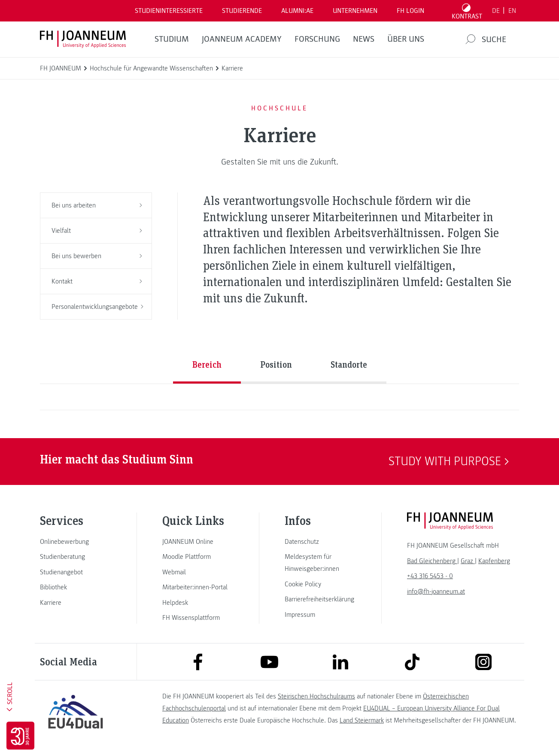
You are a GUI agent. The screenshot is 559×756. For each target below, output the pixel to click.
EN (512, 11)
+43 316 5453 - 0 (430, 576)
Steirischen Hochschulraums (316, 696)
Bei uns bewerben (97, 256)
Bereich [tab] (207, 364)
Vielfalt (97, 231)
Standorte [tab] (349, 364)
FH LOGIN (410, 11)
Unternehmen (355, 11)
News (364, 39)
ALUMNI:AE (297, 11)
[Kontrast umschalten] (467, 11)
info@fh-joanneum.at (436, 591)
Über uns (406, 39)
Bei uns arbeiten (97, 205)
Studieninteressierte (169, 11)
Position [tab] (276, 364)
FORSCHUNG (317, 39)
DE (496, 11)
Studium (172, 39)
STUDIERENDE (242, 11)
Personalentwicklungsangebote (97, 307)
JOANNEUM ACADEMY (242, 39)
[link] (76, 542)
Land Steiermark (362, 720)
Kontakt (97, 281)
